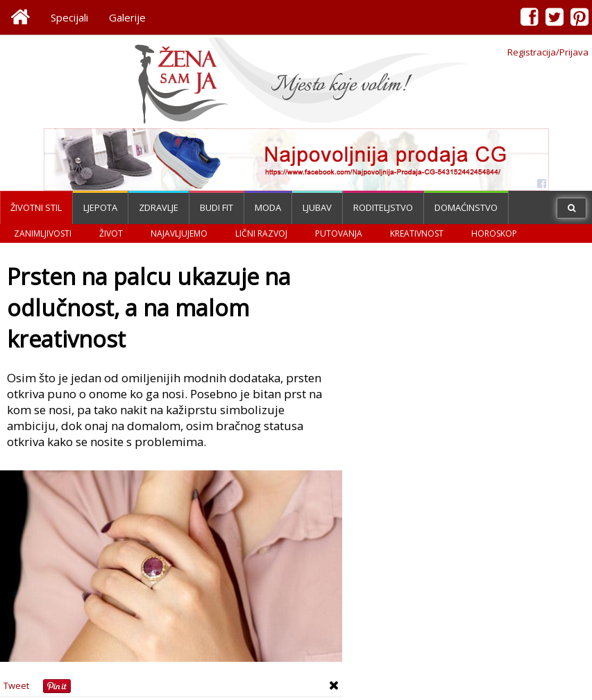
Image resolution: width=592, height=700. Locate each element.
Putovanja (339, 233)
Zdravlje (159, 207)
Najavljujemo (179, 233)
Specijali (69, 17)
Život (111, 233)
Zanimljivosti (43, 233)
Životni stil (36, 207)
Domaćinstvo (466, 207)
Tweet (16, 685)
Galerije (127, 17)
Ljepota (100, 207)
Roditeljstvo (383, 207)
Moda (268, 207)
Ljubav (317, 207)
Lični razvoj (261, 233)
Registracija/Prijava (548, 52)
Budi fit (217, 207)
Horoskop (494, 233)
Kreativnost (417, 233)
